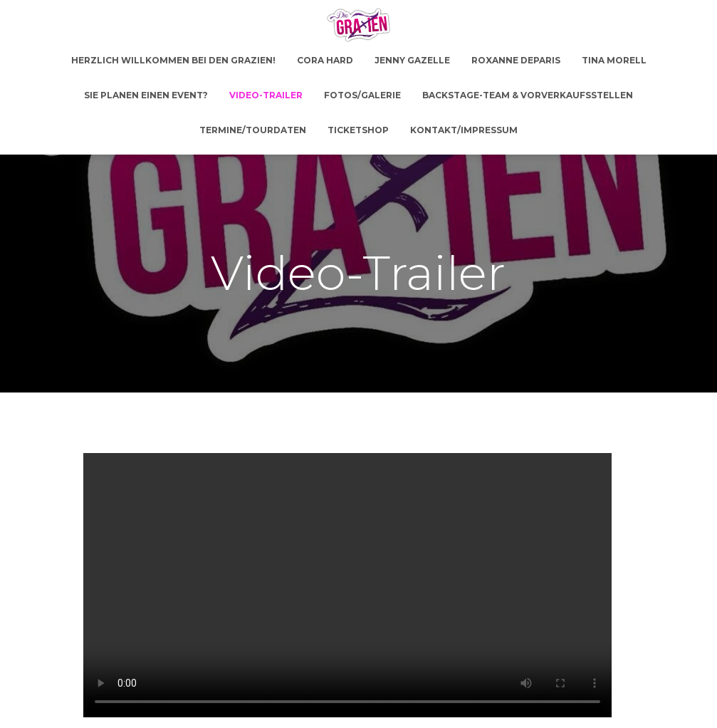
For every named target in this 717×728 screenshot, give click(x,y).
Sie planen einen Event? (146, 95)
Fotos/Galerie (362, 95)
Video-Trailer (266, 95)
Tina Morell (614, 60)
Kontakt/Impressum (464, 130)
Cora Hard (325, 60)
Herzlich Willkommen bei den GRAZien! (173, 60)
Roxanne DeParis (516, 60)
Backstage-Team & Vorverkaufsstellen (528, 95)
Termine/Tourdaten (253, 130)
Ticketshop (358, 130)
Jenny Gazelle (412, 60)
